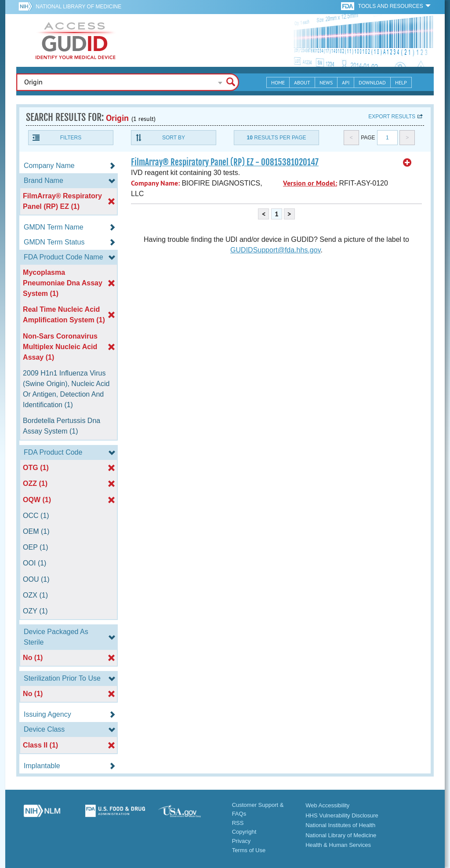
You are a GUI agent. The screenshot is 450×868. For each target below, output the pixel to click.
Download (372, 82)
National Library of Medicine (78, 7)
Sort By (174, 138)
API (346, 82)
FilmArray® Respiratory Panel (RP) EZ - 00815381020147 (225, 162)
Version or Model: (310, 183)
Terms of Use (249, 850)
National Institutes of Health (340, 825)
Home (278, 82)
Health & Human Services (338, 845)
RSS (238, 823)
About (302, 82)
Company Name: (155, 183)
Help (401, 82)
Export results (392, 117)
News (326, 82)
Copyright (244, 832)
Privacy (241, 841)
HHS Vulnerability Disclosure (342, 815)
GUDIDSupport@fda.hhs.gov (275, 250)
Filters (71, 138)
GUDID (76, 40)
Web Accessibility (327, 805)
